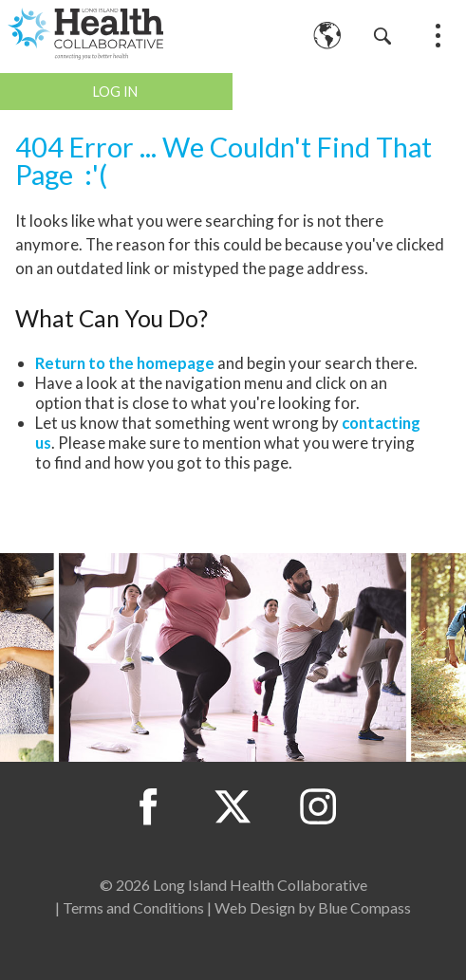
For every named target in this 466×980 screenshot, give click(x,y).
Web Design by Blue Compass (313, 907)
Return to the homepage (125, 363)
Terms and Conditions (133, 907)
